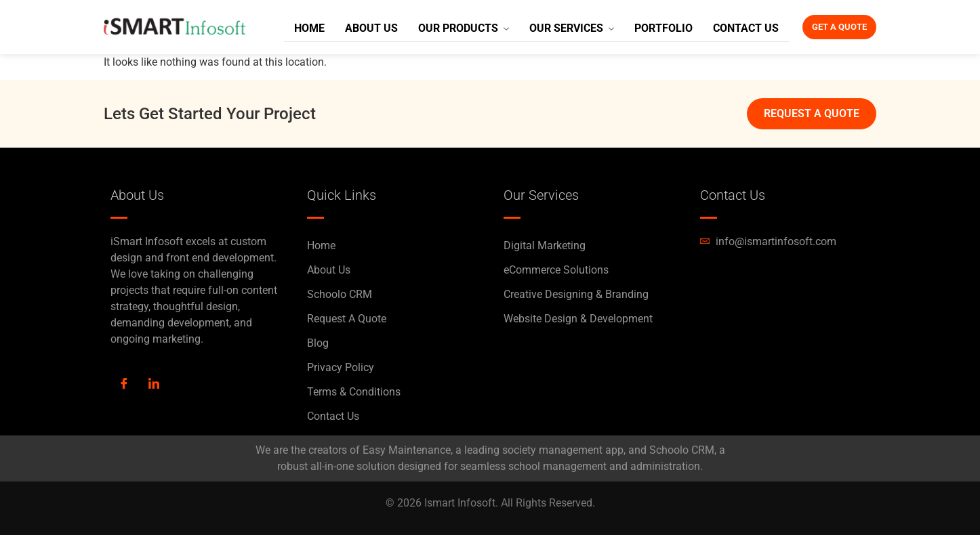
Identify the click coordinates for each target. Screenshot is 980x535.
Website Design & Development (578, 319)
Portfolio (641, 27)
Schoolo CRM (340, 294)
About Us (363, 27)
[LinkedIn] (154, 385)
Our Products (451, 27)
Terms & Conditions (354, 392)
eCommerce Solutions (556, 270)
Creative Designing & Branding (576, 294)
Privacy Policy (341, 367)
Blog (318, 343)
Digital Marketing (545, 245)
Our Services (554, 27)
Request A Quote (347, 319)
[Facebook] (124, 385)
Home (304, 27)
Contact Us (719, 27)
